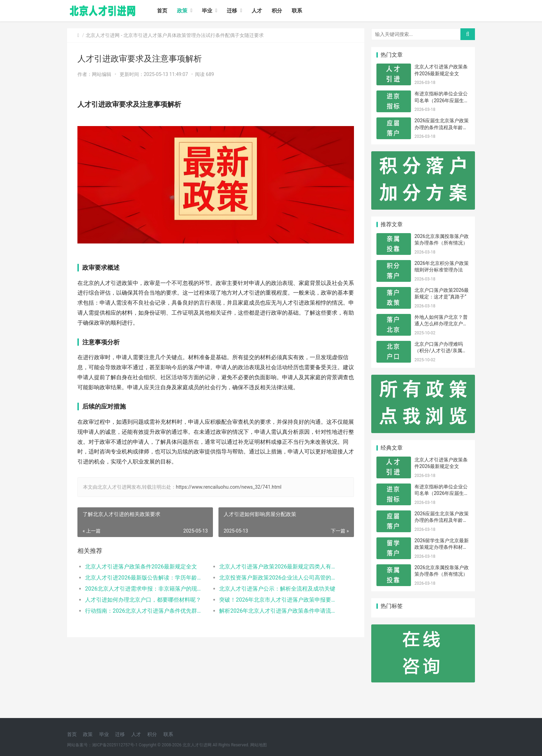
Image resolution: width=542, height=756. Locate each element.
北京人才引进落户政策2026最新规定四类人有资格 (279, 567)
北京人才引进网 (103, 35)
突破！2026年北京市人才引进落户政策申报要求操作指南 (279, 600)
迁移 (232, 11)
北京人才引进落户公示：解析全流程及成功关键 (277, 589)
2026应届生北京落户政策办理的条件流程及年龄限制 (442, 127)
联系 (297, 11)
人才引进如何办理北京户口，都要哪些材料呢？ (143, 600)
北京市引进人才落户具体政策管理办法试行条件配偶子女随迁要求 (194, 35)
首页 (162, 11)
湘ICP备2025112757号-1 (115, 745)
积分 (277, 11)
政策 (182, 11)
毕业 (207, 11)
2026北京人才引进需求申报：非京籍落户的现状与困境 (145, 589)
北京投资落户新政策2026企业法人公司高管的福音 (279, 578)
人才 (257, 11)
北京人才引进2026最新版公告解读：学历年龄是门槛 (145, 578)
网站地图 (259, 745)
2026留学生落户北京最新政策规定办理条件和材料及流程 (442, 547)
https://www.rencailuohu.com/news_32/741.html (229, 487)
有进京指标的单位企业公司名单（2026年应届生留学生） (442, 100)
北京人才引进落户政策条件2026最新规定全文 (141, 567)
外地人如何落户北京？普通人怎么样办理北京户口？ (441, 324)
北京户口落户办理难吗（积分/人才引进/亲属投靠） (441, 351)
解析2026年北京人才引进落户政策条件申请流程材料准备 (279, 611)
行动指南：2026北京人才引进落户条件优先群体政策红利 (145, 611)
